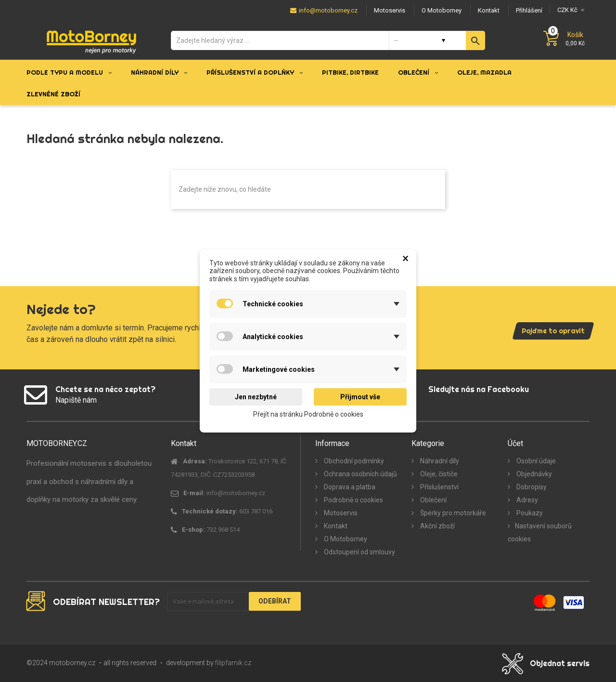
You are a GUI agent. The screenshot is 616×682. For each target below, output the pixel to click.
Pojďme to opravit (553, 331)
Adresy (526, 500)
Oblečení (433, 500)
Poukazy (529, 513)
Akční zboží (437, 526)
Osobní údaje (535, 461)
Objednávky (533, 474)
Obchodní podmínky (353, 461)
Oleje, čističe (438, 474)
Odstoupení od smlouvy (359, 552)
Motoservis (340, 513)
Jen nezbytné (256, 397)
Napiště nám (76, 400)
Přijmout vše (360, 397)
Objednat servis (560, 663)
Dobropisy (531, 487)
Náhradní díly (439, 461)
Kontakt (335, 526)
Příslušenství (439, 487)
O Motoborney (345, 539)
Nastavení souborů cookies (540, 532)
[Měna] (570, 10)
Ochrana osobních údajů (360, 474)
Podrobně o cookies (353, 500)
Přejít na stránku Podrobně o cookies (308, 414)
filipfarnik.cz (233, 663)
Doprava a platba (349, 487)
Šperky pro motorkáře (452, 513)
